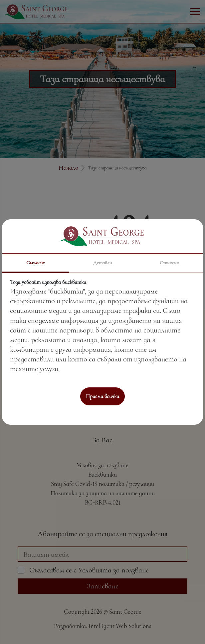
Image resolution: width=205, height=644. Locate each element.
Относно (169, 263)
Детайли (102, 263)
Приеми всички (102, 396)
